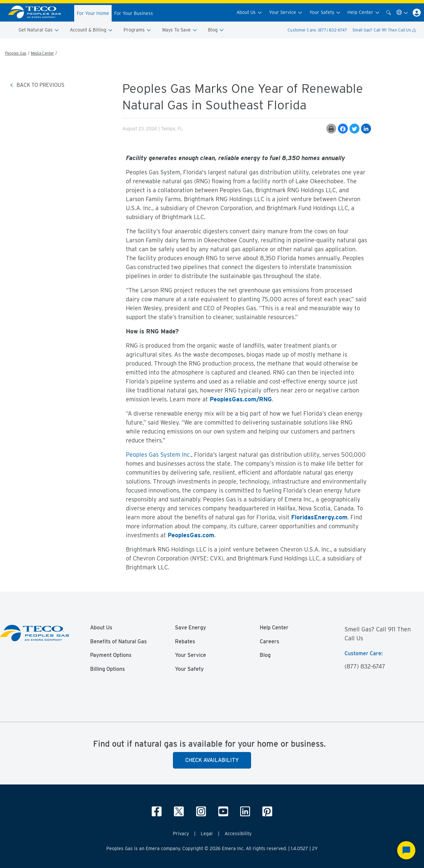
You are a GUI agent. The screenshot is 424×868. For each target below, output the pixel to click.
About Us (249, 12)
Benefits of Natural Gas (118, 642)
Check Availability (212, 760)
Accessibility (238, 834)
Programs (137, 30)
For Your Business (134, 13)
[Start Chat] (406, 850)
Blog (216, 30)
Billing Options (107, 669)
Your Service (286, 12)
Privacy (181, 834)
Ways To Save (180, 30)
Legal (207, 834)
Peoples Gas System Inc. (159, 455)
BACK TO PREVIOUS (37, 85)
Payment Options (111, 655)
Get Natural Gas (39, 30)
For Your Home (93, 13)
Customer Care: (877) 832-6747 (317, 30)
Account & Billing (91, 30)
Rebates (185, 642)
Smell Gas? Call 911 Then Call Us (384, 30)
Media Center (42, 53)
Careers (269, 642)
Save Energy (190, 628)
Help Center (364, 12)
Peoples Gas (16, 53)
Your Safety (325, 12)
